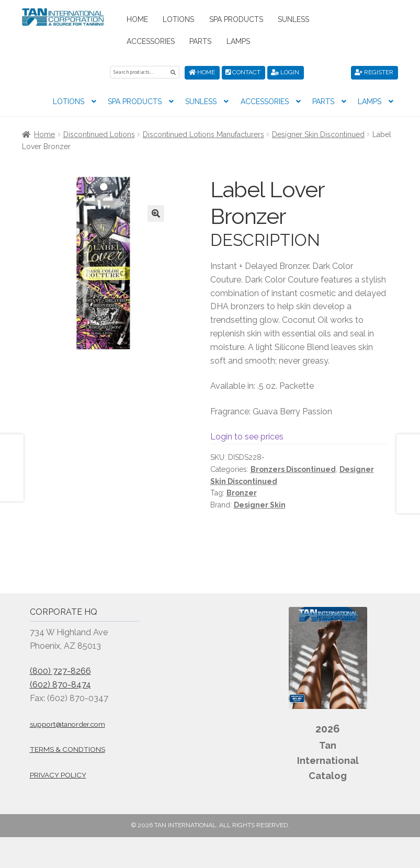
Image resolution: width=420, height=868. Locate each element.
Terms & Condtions (67, 749)
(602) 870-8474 (60, 685)
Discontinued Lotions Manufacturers (203, 134)
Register (374, 72)
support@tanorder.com (67, 724)
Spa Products (236, 19)
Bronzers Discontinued (293, 469)
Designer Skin (260, 505)
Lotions (178, 19)
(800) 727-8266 (60, 671)
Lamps (238, 41)
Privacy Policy (58, 775)
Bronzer (242, 493)
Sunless (293, 19)
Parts (200, 41)
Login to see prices (247, 437)
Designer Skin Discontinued (318, 134)
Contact (243, 72)
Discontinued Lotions (99, 134)
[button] (156, 213)
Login (285, 72)
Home (137, 19)
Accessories (151, 41)
